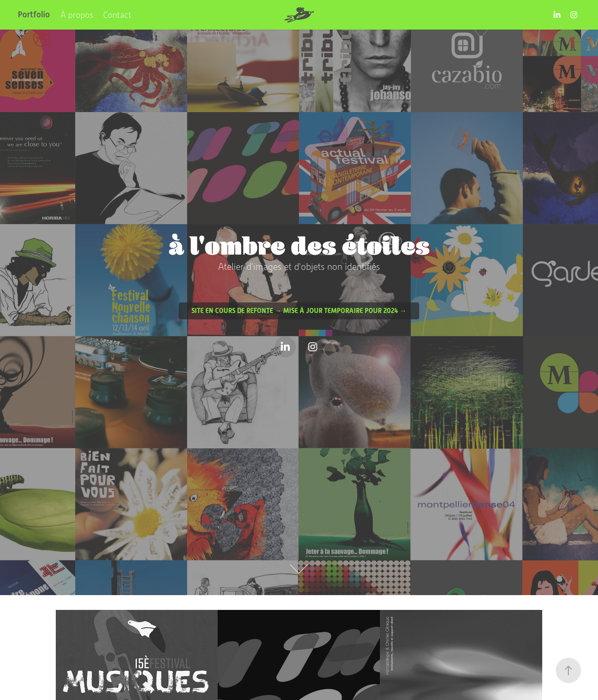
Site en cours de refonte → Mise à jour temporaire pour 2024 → (299, 311)
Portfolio (34, 15)
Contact (117, 15)
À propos (77, 15)
